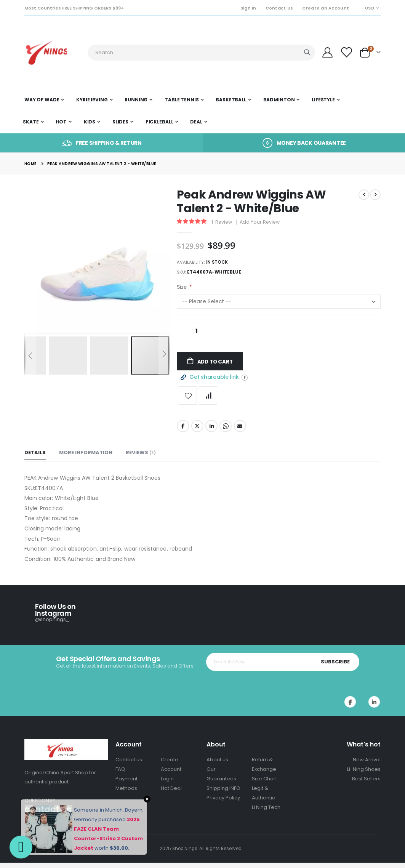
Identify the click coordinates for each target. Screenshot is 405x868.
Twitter (197, 432)
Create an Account (326, 8)
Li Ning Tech (266, 813)
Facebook (183, 432)
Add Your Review (262, 223)
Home (30, 164)
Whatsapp (226, 432)
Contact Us (279, 8)
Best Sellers (366, 784)
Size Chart (264, 784)
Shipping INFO (223, 794)
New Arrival (367, 765)
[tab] (35, 459)
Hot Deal (171, 794)
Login (167, 784)
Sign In (248, 8)
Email (240, 432)
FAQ (120, 774)
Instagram (374, 708)
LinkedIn (211, 432)
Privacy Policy (223, 803)
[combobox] (201, 53)
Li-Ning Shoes (364, 774)
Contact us (129, 765)
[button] (70, 356)
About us (217, 765)
